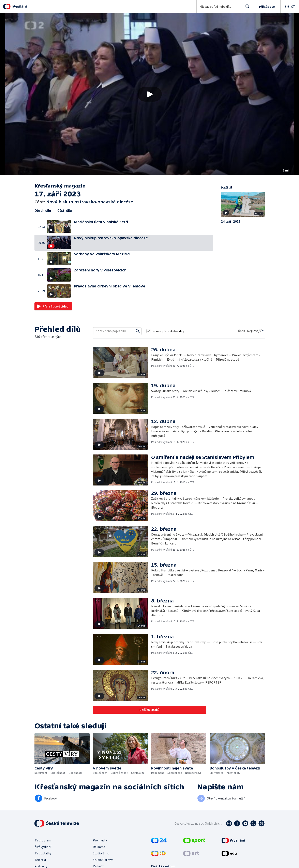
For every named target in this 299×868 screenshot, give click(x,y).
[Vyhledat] (138, 331)
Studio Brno (101, 853)
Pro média (100, 840)
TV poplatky (43, 853)
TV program (43, 840)
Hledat (246, 8)
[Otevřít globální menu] (290, 6)
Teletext (40, 860)
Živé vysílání (43, 847)
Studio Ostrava (103, 860)
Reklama (99, 847)
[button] (149, 94)
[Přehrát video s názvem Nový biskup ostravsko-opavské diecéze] (150, 94)
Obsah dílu (43, 211)
